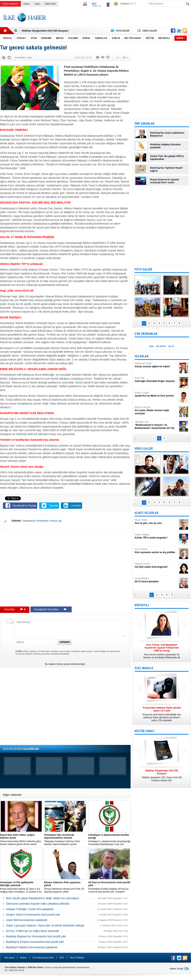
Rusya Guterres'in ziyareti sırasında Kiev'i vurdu (164, 181)
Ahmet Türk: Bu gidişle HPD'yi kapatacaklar (167, 158)
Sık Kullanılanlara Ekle (43, 958)
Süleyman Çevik (156, 365)
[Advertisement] (120, 20)
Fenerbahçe (42, 521)
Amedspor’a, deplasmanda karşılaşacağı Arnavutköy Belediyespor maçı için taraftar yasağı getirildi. (109, 840)
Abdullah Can (156, 425)
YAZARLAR (141, 356)
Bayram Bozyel (156, 410)
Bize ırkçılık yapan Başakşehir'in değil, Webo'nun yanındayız (43, 898)
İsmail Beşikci (156, 580)
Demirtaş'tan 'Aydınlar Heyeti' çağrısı (166, 169)
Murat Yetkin (156, 522)
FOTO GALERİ (143, 269)
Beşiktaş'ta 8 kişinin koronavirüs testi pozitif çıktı (35, 942)
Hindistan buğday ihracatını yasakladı (165, 146)
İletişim (23, 958)
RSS (62, 958)
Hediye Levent (156, 565)
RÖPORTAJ (142, 605)
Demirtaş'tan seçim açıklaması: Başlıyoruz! (167, 134)
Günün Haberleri (10, 4)
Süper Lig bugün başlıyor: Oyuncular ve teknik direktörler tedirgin (45, 925)
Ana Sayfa (9, 958)
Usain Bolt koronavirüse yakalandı (27, 920)
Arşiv (37, 4)
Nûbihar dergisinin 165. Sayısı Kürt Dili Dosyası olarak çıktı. (162, 776)
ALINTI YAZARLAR (146, 513)
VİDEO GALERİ (144, 449)
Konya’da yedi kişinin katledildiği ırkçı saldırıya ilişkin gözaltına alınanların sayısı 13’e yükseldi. (162, 714)
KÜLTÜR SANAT (145, 731)
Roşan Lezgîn (156, 394)
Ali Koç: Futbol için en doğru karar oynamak (32, 931)
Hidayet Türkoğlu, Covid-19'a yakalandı (30, 909)
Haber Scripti (176, 969)
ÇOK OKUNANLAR (146, 334)
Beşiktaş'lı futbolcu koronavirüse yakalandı (32, 947)
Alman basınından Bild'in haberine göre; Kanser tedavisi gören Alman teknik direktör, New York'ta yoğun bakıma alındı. (21, 840)
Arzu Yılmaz (156, 551)
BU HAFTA (161, 346)
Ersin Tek (156, 380)
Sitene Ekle (50, 4)
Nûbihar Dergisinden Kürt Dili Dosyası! (45, 31)
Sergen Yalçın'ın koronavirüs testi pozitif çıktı (33, 915)
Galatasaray (29, 521)
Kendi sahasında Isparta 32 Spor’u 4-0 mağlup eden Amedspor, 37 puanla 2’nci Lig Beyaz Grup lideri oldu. (21, 887)
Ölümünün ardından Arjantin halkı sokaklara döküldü (38, 904)
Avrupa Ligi (56, 521)
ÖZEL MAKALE (144, 668)
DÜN (151, 346)
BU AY (171, 346)
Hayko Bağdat (156, 536)
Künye (27, 4)
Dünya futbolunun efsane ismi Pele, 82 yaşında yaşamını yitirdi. (65, 887)
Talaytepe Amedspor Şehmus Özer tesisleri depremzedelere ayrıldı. (65, 839)
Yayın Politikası (77, 958)
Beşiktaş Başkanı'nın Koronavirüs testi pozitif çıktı (36, 936)
